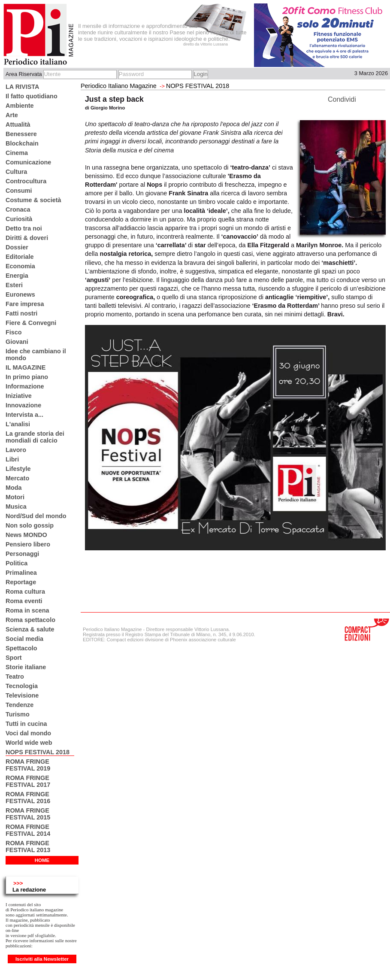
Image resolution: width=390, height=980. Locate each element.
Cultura (16, 172)
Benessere (21, 134)
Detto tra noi (24, 228)
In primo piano (27, 377)
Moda (14, 488)
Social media (24, 639)
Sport (14, 658)
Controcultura (26, 181)
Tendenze (20, 705)
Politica (17, 563)
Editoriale (20, 257)
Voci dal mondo (28, 733)
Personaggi (22, 554)
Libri (12, 459)
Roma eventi (24, 601)
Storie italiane (26, 667)
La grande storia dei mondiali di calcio (35, 437)
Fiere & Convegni (31, 323)
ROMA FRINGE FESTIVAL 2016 (28, 798)
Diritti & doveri (27, 238)
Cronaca (18, 209)
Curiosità (19, 219)
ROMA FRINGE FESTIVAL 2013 (28, 847)
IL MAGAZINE (26, 367)
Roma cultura (25, 592)
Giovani (17, 342)
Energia (17, 276)
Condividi (342, 99)
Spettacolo (21, 648)
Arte (12, 115)
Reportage (21, 582)
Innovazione (23, 405)
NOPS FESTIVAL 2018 (38, 752)
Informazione (25, 386)
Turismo (18, 714)
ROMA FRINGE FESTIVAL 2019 (28, 765)
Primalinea (21, 573)
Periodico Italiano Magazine (119, 86)
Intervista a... (24, 415)
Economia (20, 266)
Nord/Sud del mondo (36, 516)
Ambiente (20, 106)
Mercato (17, 478)
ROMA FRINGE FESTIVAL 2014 (28, 830)
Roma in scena (27, 610)
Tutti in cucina (26, 724)
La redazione (29, 890)
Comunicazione (28, 162)
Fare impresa (25, 304)
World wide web (29, 743)
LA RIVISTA (22, 87)
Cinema (17, 153)
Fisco (14, 332)
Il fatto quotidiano (32, 96)
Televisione (22, 695)
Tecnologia (22, 686)
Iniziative (19, 396)
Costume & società (33, 200)
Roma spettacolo (30, 620)
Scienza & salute (30, 629)
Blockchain (22, 143)
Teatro (15, 677)
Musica (16, 507)
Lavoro (16, 450)
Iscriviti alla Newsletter (42, 959)
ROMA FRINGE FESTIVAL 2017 (28, 781)
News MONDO (26, 535)
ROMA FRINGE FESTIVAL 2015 (28, 814)
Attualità (18, 124)
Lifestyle (18, 469)
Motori (15, 497)
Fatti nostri (21, 313)
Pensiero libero (28, 544)
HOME (42, 860)
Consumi (19, 191)
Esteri (14, 285)
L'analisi (18, 424)
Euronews (20, 294)
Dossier (17, 247)
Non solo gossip (30, 525)
